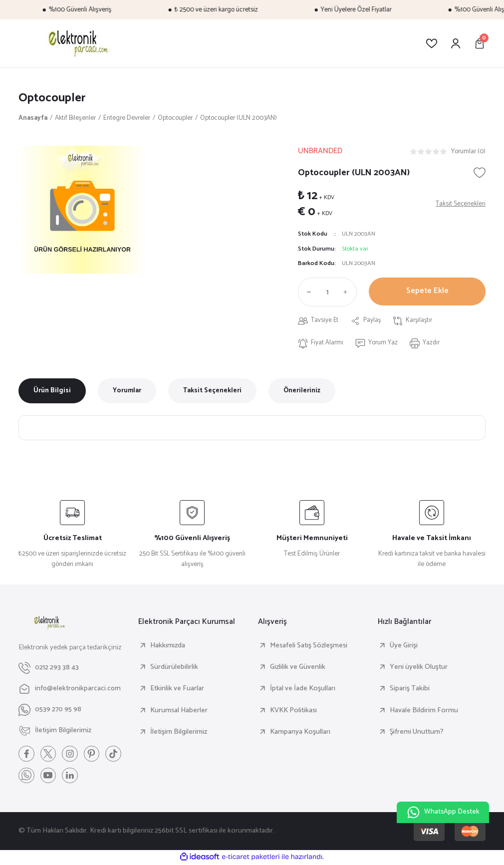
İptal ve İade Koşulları (303, 689)
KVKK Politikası (293, 711)
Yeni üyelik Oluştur (419, 667)
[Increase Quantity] (348, 292)
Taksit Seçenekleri (212, 391)
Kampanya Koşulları (300, 732)
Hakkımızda (168, 646)
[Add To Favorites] (480, 173)
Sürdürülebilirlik (174, 667)
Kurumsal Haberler (179, 711)
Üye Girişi (404, 646)
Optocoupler (52, 98)
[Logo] (77, 43)
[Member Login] (456, 43)
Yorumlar (127, 391)
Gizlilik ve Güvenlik (298, 667)
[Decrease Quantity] (307, 292)
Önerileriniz (302, 391)
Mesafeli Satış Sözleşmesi (309, 646)
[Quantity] (327, 292)
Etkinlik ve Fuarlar (177, 689)
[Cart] (480, 43)
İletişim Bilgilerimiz (179, 732)
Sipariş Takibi (410, 689)
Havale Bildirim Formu (424, 711)
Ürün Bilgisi (52, 391)
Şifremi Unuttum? (417, 732)
